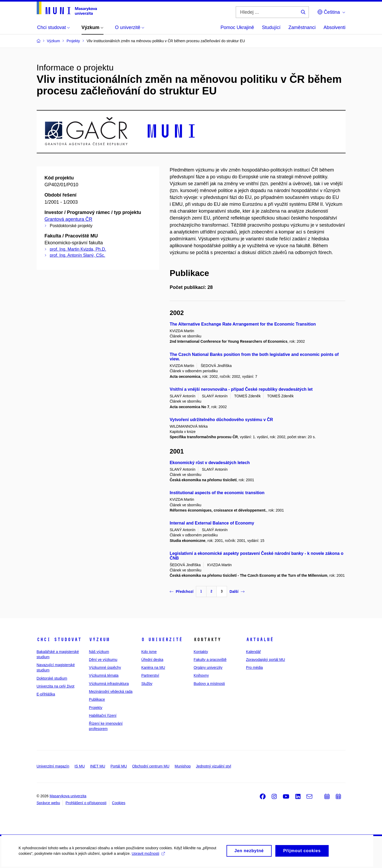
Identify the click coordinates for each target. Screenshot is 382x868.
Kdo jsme (149, 652)
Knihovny (201, 675)
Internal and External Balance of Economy (212, 523)
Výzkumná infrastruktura (109, 684)
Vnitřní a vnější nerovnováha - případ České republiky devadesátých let (241, 389)
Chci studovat (59, 640)
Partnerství (150, 675)
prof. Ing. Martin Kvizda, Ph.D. (78, 249)
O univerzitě (162, 640)
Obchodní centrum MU (151, 766)
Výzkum (99, 640)
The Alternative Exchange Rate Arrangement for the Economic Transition (243, 324)
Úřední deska (152, 660)
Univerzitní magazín (53, 766)
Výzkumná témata (104, 675)
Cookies (119, 803)
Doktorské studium (52, 678)
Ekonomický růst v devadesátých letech (210, 463)
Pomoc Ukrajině (237, 27)
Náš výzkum (99, 652)
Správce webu (48, 803)
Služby (147, 684)
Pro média (254, 667)
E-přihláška (46, 694)
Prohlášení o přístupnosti (86, 803)
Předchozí (182, 592)
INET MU (98, 766)
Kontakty (201, 652)
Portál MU (119, 766)
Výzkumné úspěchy (105, 667)
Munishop (183, 766)
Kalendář (253, 652)
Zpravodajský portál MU (266, 660)
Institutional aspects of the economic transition (217, 493)
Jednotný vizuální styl (213, 766)
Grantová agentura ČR (69, 219)
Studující (271, 27)
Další (237, 592)
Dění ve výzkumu (103, 660)
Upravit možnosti (148, 856)
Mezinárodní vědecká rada (111, 691)
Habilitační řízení (103, 716)
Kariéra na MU (153, 667)
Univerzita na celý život (56, 686)
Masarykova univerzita (68, 796)
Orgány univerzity (208, 667)
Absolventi (334, 27)
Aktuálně (260, 640)
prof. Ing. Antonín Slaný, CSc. (78, 255)
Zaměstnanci (302, 27)
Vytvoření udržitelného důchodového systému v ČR (221, 420)
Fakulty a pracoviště (210, 660)
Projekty (96, 708)
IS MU (80, 766)
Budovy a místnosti (209, 684)
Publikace (97, 699)
